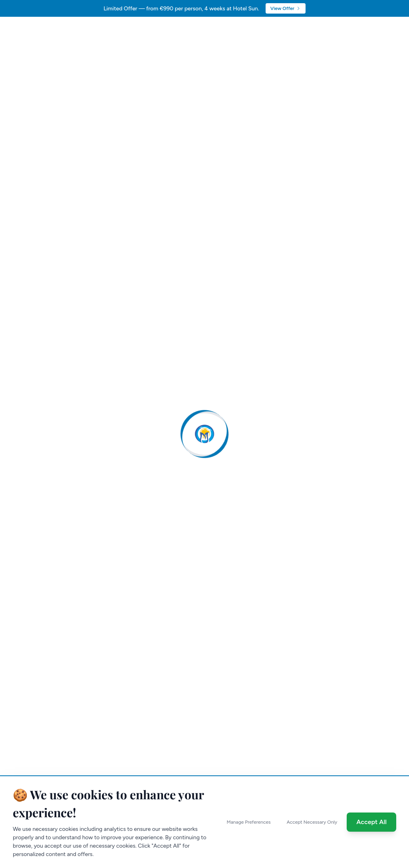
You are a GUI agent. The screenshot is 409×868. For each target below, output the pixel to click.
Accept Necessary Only (312, 822)
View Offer (286, 8)
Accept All (371, 822)
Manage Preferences (249, 822)
